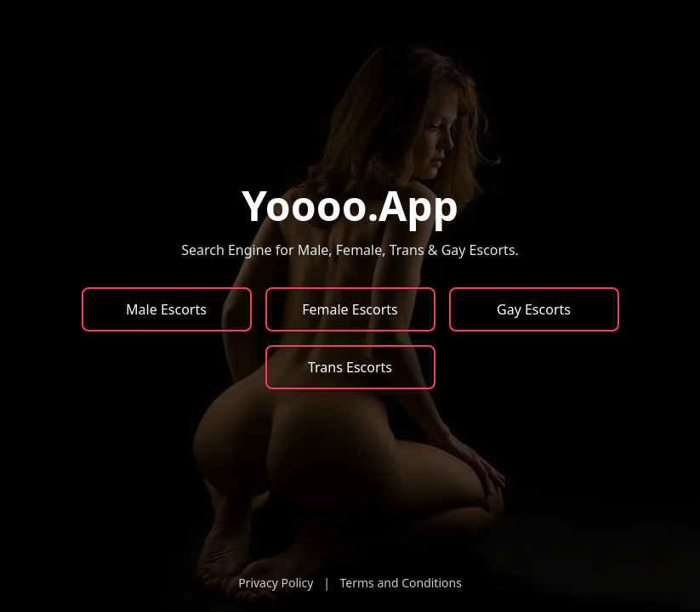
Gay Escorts (534, 309)
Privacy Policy (276, 583)
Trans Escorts (350, 367)
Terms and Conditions (400, 583)
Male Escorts (166, 309)
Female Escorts (350, 309)
